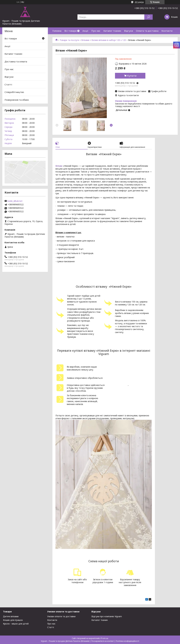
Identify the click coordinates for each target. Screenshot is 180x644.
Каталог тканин (112, 31)
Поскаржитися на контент (103, 641)
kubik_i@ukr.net (15, 201)
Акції (85, 31)
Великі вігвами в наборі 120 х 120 (109, 40)
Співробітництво (14, 92)
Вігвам (59, 166)
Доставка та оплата (16, 61)
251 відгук (139, 2)
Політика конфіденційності (127, 641)
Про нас (96, 31)
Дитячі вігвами (11, 616)
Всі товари (70, 31)
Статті (8, 84)
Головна (57, 31)
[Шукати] (148, 17)
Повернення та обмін (17, 100)
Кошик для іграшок (13, 620)
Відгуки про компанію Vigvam (107, 616)
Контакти (167, 31)
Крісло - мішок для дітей (16, 624)
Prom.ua (105, 638)
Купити (132, 76)
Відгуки (129, 31)
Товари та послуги (69, 40)
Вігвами (85, 40)
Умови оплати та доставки (61, 616)
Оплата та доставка (147, 31)
